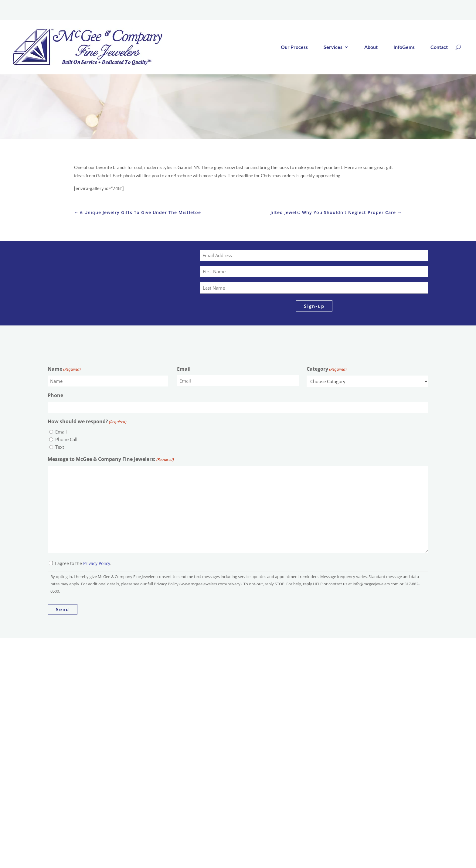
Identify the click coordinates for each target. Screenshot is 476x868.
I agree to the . (83, 565)
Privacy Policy (97, 565)
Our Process (294, 48)
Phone (55, 397)
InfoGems (404, 48)
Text (60, 448)
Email (184, 370)
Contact (439, 48)
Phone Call (66, 441)
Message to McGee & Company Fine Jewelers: (111, 461)
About (371, 48)
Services (333, 48)
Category (327, 371)
